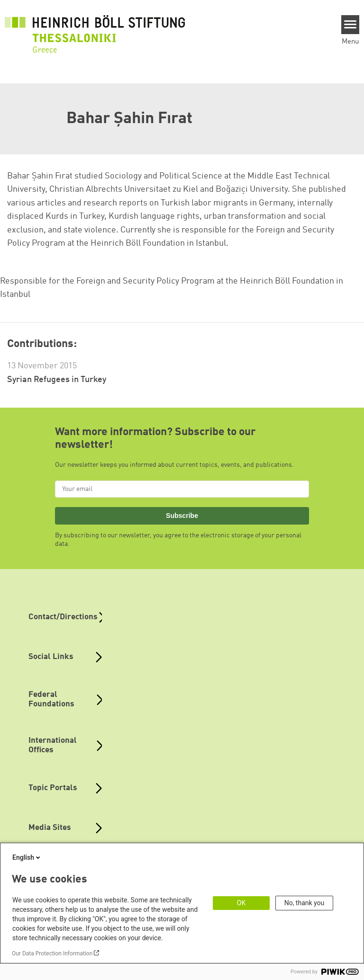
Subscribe (182, 516)
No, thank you (305, 903)
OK (241, 903)
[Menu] (350, 25)
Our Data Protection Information (52, 953)
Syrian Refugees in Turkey (57, 380)
